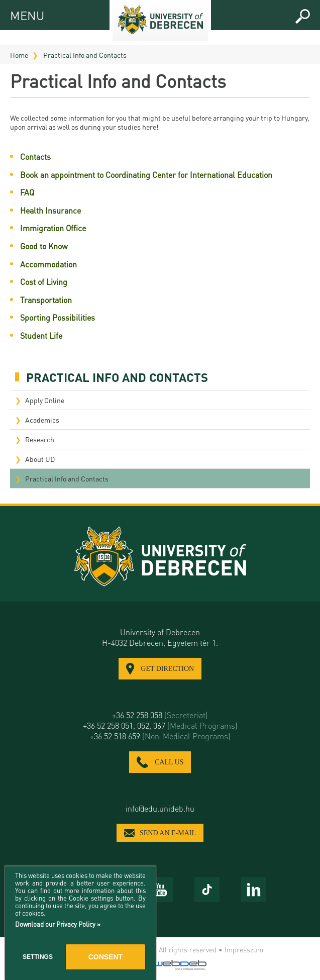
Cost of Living (44, 282)
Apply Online (45, 400)
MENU (19, 14)
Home (19, 55)
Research (40, 439)
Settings (38, 957)
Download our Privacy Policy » (58, 924)
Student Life (41, 335)
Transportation (46, 300)
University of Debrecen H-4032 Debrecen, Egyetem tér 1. (160, 637)
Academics (42, 420)
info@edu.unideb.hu (160, 808)
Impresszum (244, 949)
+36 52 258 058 (160, 715)
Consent (105, 957)
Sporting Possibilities (58, 317)
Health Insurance (50, 210)
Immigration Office (53, 228)
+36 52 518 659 (160, 736)
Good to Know (44, 246)
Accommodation (48, 264)
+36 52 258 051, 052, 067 (160, 725)
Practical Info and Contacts (85, 55)
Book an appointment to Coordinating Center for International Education (146, 175)
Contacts (35, 157)
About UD (40, 459)
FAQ (27, 192)
